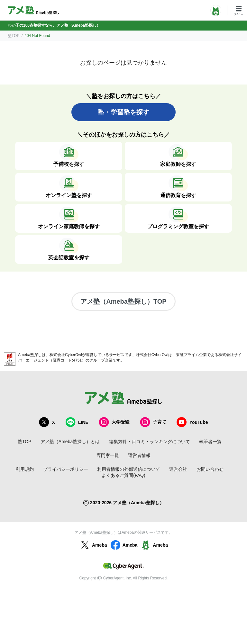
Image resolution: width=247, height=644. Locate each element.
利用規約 (25, 469)
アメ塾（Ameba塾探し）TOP (123, 301)
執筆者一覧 (210, 442)
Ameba (93, 545)
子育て (153, 422)
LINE (77, 422)
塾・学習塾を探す (123, 112)
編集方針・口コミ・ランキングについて (150, 442)
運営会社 (178, 469)
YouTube (192, 422)
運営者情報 (139, 455)
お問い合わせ (210, 469)
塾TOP (14, 36)
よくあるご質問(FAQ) (123, 475)
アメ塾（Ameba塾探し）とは (70, 442)
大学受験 (114, 422)
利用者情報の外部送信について (129, 469)
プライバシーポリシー (66, 469)
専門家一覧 (108, 455)
